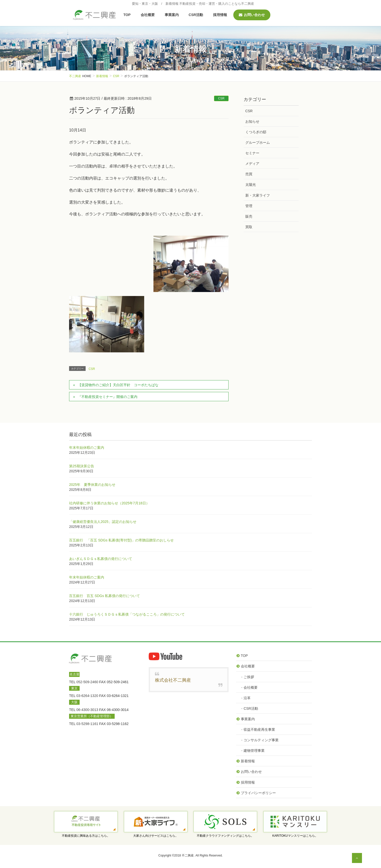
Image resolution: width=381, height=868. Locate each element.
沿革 (247, 698)
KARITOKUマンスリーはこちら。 (295, 836)
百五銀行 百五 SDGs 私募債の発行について (105, 596)
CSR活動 (251, 708)
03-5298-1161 (87, 724)
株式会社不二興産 (173, 680)
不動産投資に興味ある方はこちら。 (86, 836)
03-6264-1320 (87, 696)
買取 (249, 227)
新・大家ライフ (258, 195)
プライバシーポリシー (258, 793)
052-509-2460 (87, 682)
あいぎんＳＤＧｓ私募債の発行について (101, 559)
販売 (249, 216)
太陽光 (251, 185)
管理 (249, 206)
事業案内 (248, 719)
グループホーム (258, 142)
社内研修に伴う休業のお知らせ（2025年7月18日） (109, 503)
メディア (252, 164)
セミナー (252, 153)
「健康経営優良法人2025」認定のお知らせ (103, 522)
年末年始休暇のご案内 (87, 448)
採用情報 (248, 782)
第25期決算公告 (82, 466)
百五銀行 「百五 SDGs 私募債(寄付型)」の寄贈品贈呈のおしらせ (121, 540)
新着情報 (248, 761)
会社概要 (248, 666)
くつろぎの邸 (256, 132)
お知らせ (252, 121)
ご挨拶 (249, 677)
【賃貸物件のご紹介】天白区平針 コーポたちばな (118, 385)
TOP (244, 656)
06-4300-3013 (87, 710)
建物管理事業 (254, 751)
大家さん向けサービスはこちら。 (156, 836)
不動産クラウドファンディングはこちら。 (225, 836)
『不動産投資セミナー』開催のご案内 (108, 397)
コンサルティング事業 (261, 740)
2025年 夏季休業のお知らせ (92, 485)
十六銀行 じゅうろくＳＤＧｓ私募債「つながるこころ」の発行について (127, 614)
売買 (249, 174)
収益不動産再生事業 (259, 730)
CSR (221, 98)
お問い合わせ (251, 772)
